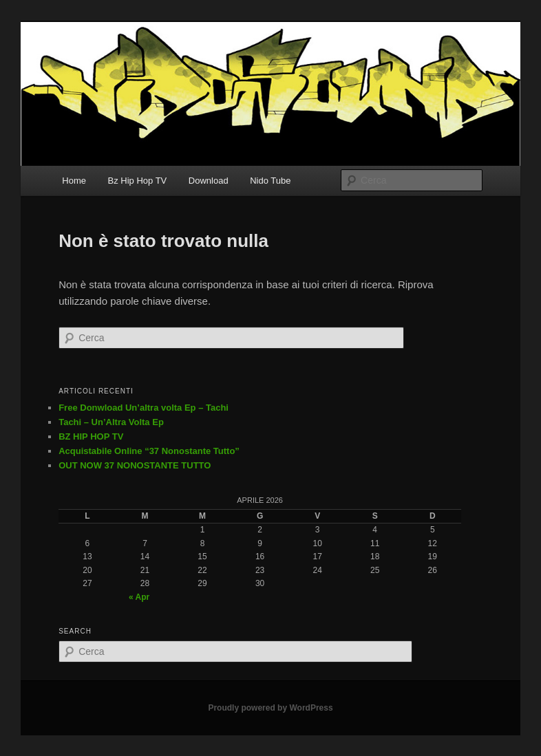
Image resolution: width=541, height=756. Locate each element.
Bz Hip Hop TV (138, 181)
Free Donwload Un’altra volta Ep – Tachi (144, 408)
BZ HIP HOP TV (91, 436)
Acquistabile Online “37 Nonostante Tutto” (149, 451)
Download (209, 181)
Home (74, 181)
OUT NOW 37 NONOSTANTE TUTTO (135, 465)
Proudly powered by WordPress (270, 708)
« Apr (139, 597)
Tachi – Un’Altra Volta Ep (111, 422)
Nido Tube (270, 181)
